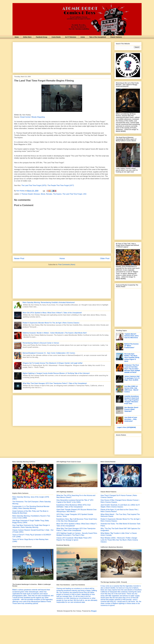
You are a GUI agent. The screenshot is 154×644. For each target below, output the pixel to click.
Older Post (105, 258)
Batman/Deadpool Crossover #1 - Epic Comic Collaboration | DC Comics (49, 353)
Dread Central (25, 117)
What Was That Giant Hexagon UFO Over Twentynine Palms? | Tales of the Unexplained (55, 383)
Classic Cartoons (116, 37)
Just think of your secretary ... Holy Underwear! (131, 419)
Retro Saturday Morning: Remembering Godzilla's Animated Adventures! (49, 303)
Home (17, 37)
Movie (43, 194)
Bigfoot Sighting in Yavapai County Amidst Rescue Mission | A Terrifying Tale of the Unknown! (56, 373)
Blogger (94, 611)
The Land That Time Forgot (72, 194)
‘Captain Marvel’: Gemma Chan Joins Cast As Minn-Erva (132, 336)
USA (85, 194)
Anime (83, 37)
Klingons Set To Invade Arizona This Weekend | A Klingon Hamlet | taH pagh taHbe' (53, 363)
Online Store (27, 37)
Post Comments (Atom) (67, 265)
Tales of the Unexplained (98, 37)
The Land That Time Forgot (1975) (34, 185)
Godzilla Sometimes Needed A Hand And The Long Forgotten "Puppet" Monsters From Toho (132, 400)
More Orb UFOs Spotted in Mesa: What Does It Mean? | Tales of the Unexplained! (52, 313)
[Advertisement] (62, 57)
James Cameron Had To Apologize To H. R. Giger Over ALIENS (132, 378)
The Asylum (57, 194)
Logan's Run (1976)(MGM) (126, 427)
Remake (49, 194)
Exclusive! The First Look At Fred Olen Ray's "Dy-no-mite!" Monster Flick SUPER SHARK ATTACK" (132, 369)
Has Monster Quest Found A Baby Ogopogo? (131, 409)
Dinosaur (37, 194)
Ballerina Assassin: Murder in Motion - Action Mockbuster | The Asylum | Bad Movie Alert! (55, 333)
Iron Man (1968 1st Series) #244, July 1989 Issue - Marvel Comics (131, 389)
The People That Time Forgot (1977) (61, 185)
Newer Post (19, 258)
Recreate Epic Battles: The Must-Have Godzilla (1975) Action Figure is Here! (132, 357)
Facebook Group (42, 37)
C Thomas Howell (26, 194)
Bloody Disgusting (38, 117)
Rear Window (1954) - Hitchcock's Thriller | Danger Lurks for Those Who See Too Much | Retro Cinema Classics (119, 540)
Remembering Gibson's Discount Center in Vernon (41, 343)
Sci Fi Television (71, 37)
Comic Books (56, 37)
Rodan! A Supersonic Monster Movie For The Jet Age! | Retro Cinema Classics (51, 323)
